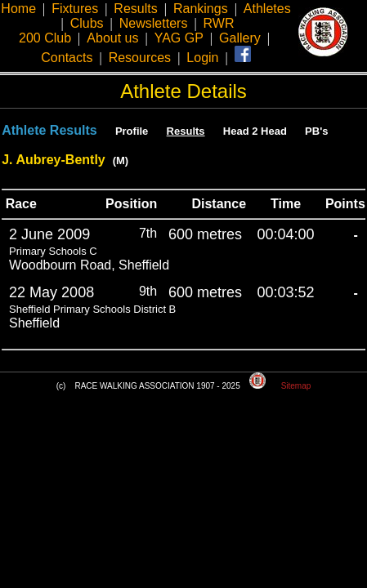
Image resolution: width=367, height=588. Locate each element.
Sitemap (296, 386)
